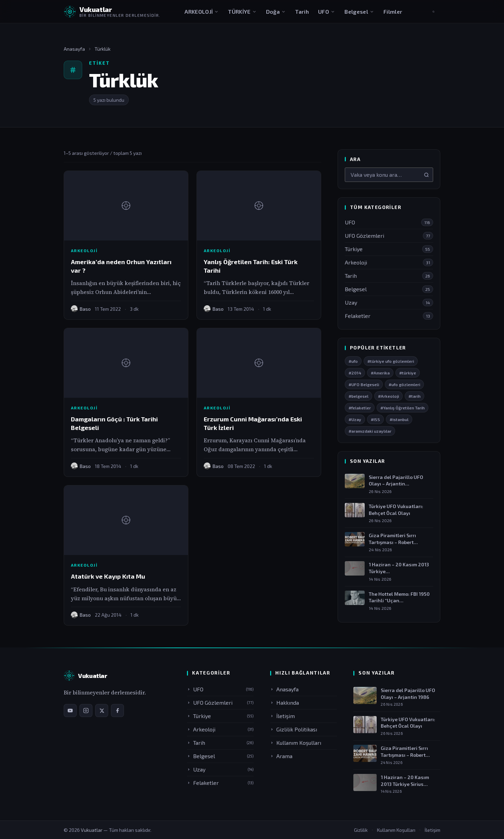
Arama (281, 756)
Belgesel (359, 11)
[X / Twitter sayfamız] (102, 711)
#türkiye (408, 373)
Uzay (220, 769)
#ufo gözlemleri (404, 384)
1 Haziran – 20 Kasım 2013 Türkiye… (399, 568)
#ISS (375, 419)
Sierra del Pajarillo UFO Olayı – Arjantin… (396, 480)
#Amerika (380, 373)
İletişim (282, 716)
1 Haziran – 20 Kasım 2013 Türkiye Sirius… (405, 781)
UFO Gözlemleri (220, 702)
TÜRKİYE (242, 11)
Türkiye (220, 716)
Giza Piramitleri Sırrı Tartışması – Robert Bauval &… (404, 752)
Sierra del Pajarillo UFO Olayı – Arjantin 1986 (408, 694)
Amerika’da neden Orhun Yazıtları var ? (121, 266)
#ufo (353, 361)
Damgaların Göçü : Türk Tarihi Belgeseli (114, 423)
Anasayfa (74, 49)
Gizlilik (361, 830)
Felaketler (220, 783)
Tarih (302, 11)
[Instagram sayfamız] (86, 711)
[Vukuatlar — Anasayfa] (85, 676)
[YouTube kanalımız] (70, 711)
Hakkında (285, 702)
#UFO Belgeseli (364, 384)
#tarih (414, 396)
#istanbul (399, 419)
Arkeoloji (84, 250)
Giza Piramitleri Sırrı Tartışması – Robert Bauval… (392, 539)
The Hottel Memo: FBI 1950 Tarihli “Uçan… (399, 597)
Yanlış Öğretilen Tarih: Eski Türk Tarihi (251, 266)
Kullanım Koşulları (296, 743)
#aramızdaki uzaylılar (370, 431)
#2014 (355, 373)
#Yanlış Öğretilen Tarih (402, 408)
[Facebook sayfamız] (117, 711)
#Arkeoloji (388, 396)
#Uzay (355, 419)
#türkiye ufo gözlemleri (391, 361)
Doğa (276, 11)
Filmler (393, 11)
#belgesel (358, 396)
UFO (327, 11)
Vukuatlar (92, 830)
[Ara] (426, 175)
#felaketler (360, 408)
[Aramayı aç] (433, 12)
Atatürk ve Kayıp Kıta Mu (108, 576)
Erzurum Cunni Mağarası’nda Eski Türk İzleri (253, 423)
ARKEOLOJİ (202, 11)
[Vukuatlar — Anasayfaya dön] (112, 12)
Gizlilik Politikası (294, 729)
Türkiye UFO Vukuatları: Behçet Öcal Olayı (396, 510)
